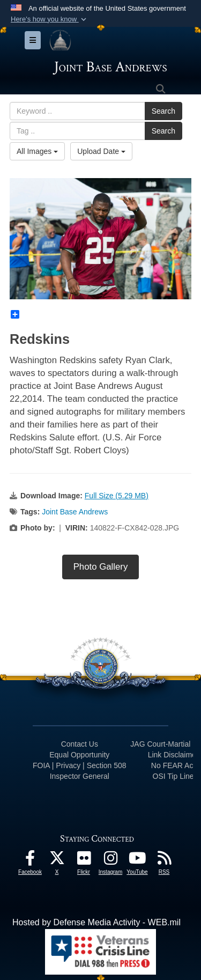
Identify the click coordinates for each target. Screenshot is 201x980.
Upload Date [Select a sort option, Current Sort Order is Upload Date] (101, 151)
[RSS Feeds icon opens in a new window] (164, 861)
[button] (50, 19)
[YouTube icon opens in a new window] (137, 861)
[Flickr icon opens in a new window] (84, 861)
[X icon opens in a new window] (57, 861)
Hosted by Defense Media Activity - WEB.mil (96, 922)
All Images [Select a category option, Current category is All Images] (37, 151)
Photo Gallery (101, 567)
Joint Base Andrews (75, 512)
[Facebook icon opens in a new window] (30, 861)
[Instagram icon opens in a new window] (110, 861)
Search (163, 111)
